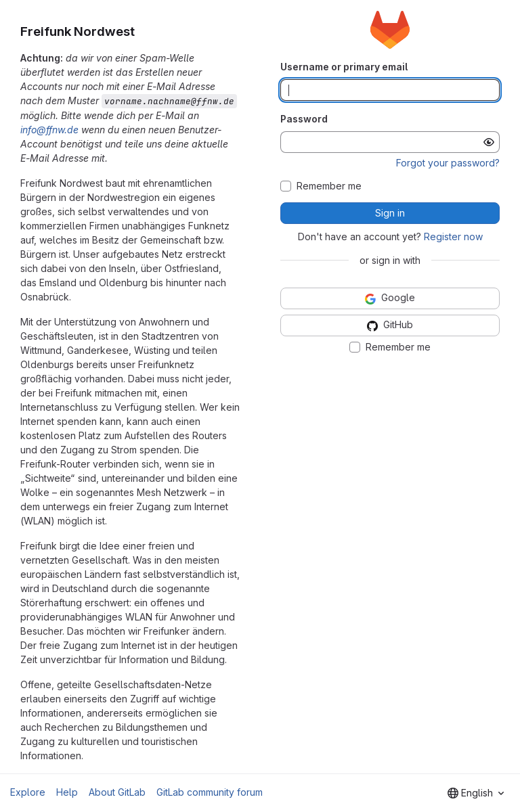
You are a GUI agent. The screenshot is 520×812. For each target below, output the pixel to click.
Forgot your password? (448, 163)
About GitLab (117, 792)
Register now (453, 236)
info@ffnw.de (49, 130)
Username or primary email (344, 67)
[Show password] (489, 142)
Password (304, 119)
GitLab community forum (210, 792)
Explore (28, 792)
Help (67, 792)
